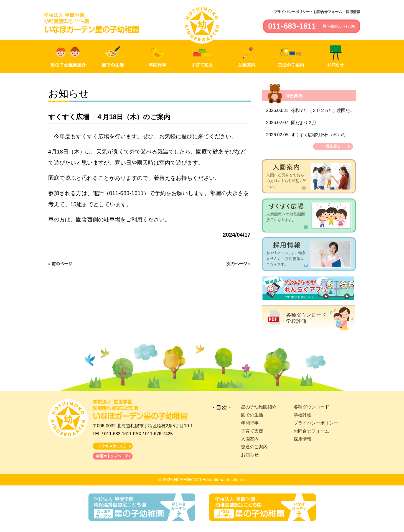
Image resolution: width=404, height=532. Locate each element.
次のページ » (238, 264)
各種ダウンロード (311, 407)
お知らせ (250, 455)
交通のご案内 (254, 447)
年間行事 (250, 423)
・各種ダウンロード (304, 315)
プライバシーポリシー (316, 423)
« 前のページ (60, 264)
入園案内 (250, 439)
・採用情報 (351, 12)
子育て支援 (252, 431)
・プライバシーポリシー (290, 12)
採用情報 (303, 439)
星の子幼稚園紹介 (259, 407)
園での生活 (252, 415)
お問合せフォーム (311, 431)
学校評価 (303, 415)
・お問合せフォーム (326, 12)
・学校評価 (294, 321)
